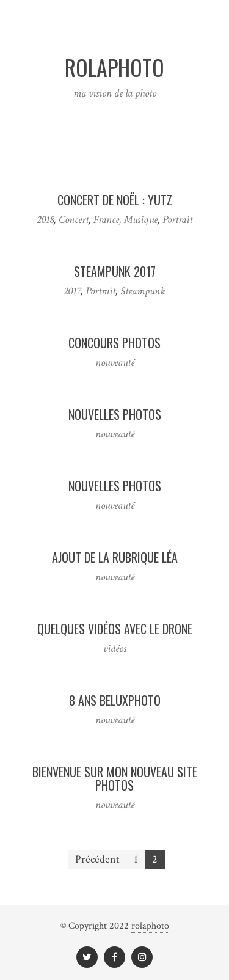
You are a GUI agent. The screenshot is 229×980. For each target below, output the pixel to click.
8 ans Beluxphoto (115, 700)
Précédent (97, 859)
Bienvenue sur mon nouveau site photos (115, 778)
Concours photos (114, 343)
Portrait (177, 220)
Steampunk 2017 (115, 271)
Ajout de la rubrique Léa (115, 557)
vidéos (115, 649)
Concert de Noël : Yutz (115, 200)
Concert (74, 220)
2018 (45, 220)
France (106, 220)
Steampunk (143, 291)
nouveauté (115, 363)
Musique (141, 220)
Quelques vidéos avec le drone (115, 629)
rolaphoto (150, 926)
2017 (72, 291)
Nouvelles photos (115, 414)
